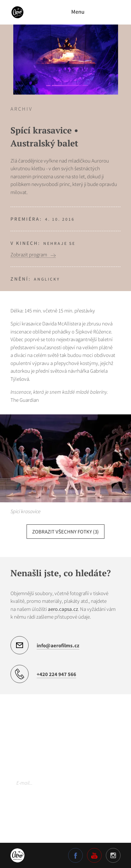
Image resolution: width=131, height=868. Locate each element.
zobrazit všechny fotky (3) (65, 532)
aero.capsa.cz (63, 609)
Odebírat (109, 783)
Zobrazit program (29, 255)
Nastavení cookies (30, 828)
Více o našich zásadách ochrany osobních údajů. (56, 813)
